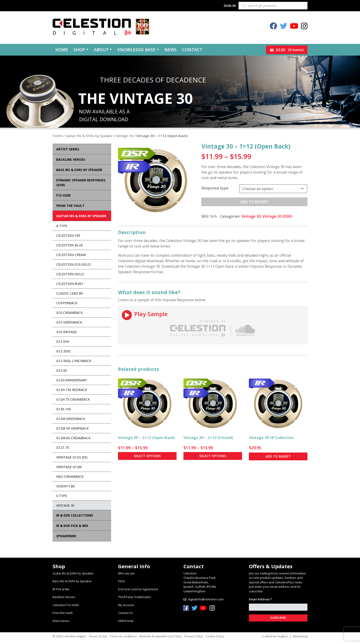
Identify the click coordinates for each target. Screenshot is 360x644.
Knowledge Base (136, 50)
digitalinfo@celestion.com (206, 599)
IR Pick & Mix (61, 589)
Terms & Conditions (123, 636)
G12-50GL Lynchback (74, 361)
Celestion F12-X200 (66, 605)
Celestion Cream (71, 255)
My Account (126, 605)
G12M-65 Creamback (73, 438)
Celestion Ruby (70, 284)
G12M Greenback (71, 419)
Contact (192, 50)
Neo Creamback (70, 477)
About (101, 50)
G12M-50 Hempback (72, 428)
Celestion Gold (70, 274)
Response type (215, 188)
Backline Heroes (64, 597)
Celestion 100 (68, 235)
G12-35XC (64, 351)
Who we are (126, 573)
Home (62, 50)
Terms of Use (98, 636)
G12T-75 (63, 448)
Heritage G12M (69, 467)
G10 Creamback (69, 313)
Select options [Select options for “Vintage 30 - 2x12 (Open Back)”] (147, 456)
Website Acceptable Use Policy (161, 636)
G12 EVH (63, 342)
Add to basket (254, 202)
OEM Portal (126, 621)
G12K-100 (64, 409)
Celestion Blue (70, 245)
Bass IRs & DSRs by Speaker (72, 581)
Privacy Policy (194, 636)
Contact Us (125, 613)
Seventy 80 (65, 486)
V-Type (62, 496)
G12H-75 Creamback (73, 399)
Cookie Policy (215, 636)
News (170, 50)
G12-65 (62, 370)
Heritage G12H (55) (72, 457)
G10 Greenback (69, 322)
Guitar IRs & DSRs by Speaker (89, 136)
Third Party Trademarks (134, 597)
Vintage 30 (125, 136)
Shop (79, 50)
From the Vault (63, 613)
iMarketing (300, 636)
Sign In (230, 6)
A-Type (62, 226)
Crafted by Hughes (275, 636)
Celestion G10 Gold (73, 264)
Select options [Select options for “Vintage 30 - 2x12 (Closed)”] (213, 456)
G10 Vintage (66, 332)
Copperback (67, 303)
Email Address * (260, 599)
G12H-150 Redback (72, 390)
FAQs (122, 581)
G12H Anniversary (72, 380)
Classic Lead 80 (69, 293)
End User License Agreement (138, 589)
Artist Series (61, 621)
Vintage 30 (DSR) (277, 216)
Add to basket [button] (278, 456)
